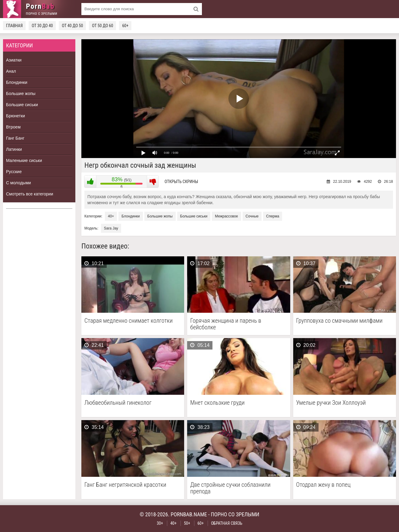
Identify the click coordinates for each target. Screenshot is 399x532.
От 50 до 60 (102, 26)
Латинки (14, 149)
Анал (11, 71)
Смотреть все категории (30, 194)
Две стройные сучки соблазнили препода (230, 488)
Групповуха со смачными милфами (339, 321)
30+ (160, 523)
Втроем (13, 127)
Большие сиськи (22, 105)
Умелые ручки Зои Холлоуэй (331, 403)
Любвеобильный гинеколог (118, 403)
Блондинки (17, 82)
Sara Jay (111, 228)
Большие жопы (21, 93)
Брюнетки (16, 116)
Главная (14, 26)
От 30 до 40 (42, 26)
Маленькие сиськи (24, 160)
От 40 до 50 (72, 26)
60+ (125, 26)
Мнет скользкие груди (217, 403)
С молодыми (19, 183)
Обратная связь (227, 523)
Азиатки (14, 60)
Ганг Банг (15, 138)
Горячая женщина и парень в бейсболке (226, 324)
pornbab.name (189, 514)
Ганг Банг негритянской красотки (125, 485)
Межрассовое (226, 216)
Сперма (273, 216)
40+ (111, 216)
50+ (187, 523)
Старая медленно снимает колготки (129, 321)
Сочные (252, 216)
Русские (14, 172)
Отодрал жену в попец (324, 485)
